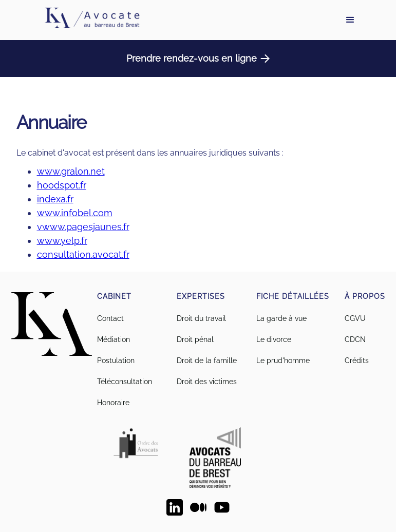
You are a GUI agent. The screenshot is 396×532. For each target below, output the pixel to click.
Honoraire (113, 403)
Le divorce (274, 339)
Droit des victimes (207, 382)
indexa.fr (55, 199)
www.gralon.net (71, 171)
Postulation (116, 360)
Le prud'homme (283, 360)
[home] (91, 20)
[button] (350, 20)
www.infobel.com (75, 213)
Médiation (114, 339)
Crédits (357, 360)
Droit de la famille (207, 360)
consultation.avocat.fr (83, 254)
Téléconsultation (125, 382)
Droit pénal (195, 339)
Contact (110, 318)
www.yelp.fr (62, 241)
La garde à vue (281, 318)
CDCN (355, 339)
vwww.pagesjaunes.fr (83, 227)
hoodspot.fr (62, 185)
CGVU (355, 318)
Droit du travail (201, 318)
